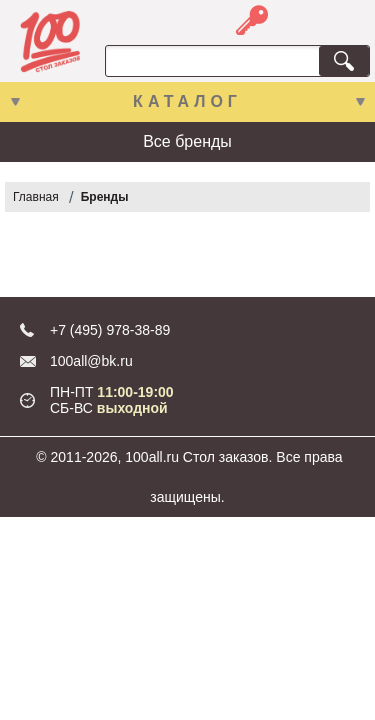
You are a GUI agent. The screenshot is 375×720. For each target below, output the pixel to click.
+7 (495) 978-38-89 (110, 330)
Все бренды (187, 141)
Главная (36, 197)
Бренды (105, 197)
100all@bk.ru (91, 361)
